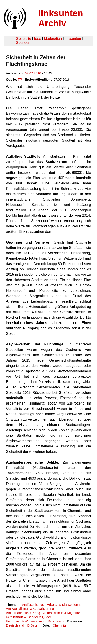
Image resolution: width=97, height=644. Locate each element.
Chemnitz (59, 625)
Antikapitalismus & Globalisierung (30, 609)
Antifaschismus (33, 605)
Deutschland (15, 625)
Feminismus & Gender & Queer (29, 617)
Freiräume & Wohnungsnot (25, 621)
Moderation (53, 39)
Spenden (23, 43)
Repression (56, 621)
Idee (38, 39)
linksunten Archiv (61, 18)
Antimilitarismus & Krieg (23, 613)
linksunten (73, 39)
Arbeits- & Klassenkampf (65, 605)
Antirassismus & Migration (62, 613)
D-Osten (33, 625)
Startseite (24, 39)
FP (20, 80)
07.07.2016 (33, 73)
